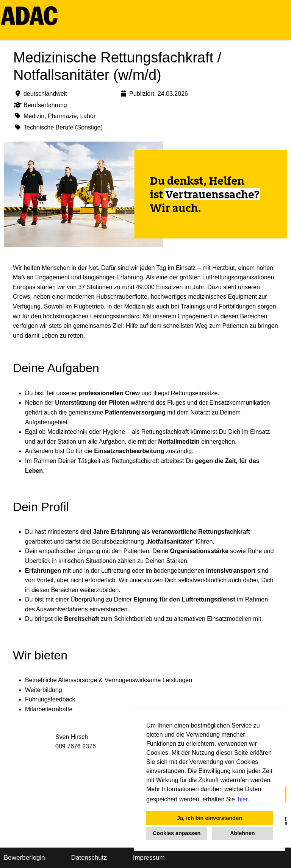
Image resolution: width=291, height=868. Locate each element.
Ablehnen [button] (242, 833)
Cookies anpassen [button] (177, 833)
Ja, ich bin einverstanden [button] (210, 818)
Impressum (149, 858)
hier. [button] (244, 799)
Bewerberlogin (24, 858)
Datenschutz (89, 858)
